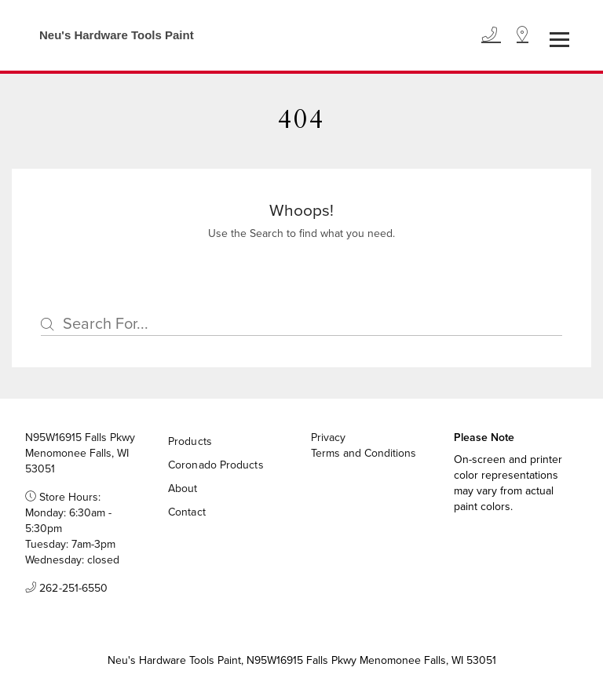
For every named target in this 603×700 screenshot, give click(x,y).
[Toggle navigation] (559, 40)
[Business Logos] (109, 35)
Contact (187, 512)
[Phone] (491, 35)
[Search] (301, 324)
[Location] (523, 35)
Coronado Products (216, 465)
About (183, 489)
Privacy (328, 438)
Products (190, 441)
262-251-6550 (66, 589)
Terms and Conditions (364, 454)
